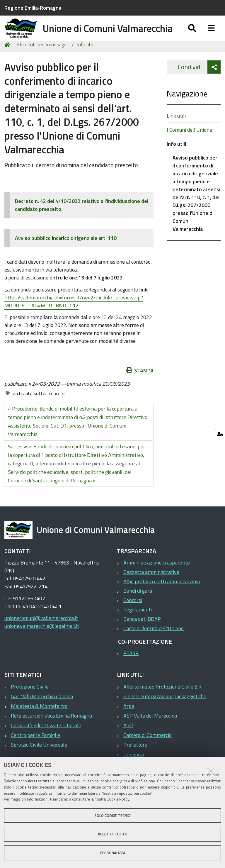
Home (8, 59)
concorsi (57, 408)
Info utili (85, 59)
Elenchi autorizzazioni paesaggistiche (165, 711)
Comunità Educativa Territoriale (46, 740)
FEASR (131, 668)
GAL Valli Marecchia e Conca (42, 711)
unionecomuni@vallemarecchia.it (41, 633)
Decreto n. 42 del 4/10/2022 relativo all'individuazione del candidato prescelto (82, 220)
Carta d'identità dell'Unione (154, 643)
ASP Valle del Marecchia (150, 730)
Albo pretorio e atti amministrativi (162, 596)
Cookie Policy (118, 799)
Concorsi (133, 615)
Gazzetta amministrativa (151, 587)
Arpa (129, 721)
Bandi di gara (138, 605)
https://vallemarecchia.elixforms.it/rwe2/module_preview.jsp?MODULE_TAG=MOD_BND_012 (74, 316)
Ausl (128, 740)
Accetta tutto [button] (113, 834)
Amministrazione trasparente (157, 577)
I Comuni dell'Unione (189, 144)
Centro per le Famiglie (35, 750)
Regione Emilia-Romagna (33, 8)
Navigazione (187, 108)
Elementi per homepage (42, 59)
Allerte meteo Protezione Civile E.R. (163, 701)
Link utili (176, 130)
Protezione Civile (30, 701)
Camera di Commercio (148, 750)
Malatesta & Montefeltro (39, 721)
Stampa (140, 385)
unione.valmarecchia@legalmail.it (42, 641)
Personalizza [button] (113, 853)
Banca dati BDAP (142, 634)
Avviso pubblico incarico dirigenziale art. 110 (66, 253)
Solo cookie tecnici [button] (112, 816)
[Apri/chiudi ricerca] (192, 34)
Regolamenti (138, 624)
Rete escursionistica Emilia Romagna (51, 730)
